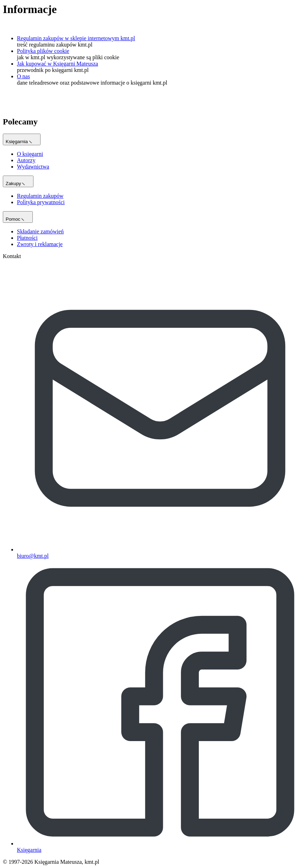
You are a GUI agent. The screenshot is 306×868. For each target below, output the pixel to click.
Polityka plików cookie (43, 51)
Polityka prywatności (41, 202)
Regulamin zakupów (40, 196)
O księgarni (30, 154)
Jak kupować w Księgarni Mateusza (57, 64)
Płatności (27, 238)
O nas (23, 76)
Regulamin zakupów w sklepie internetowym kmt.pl (76, 38)
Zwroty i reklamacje (40, 244)
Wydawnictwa (33, 167)
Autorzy (26, 160)
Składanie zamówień (40, 231)
